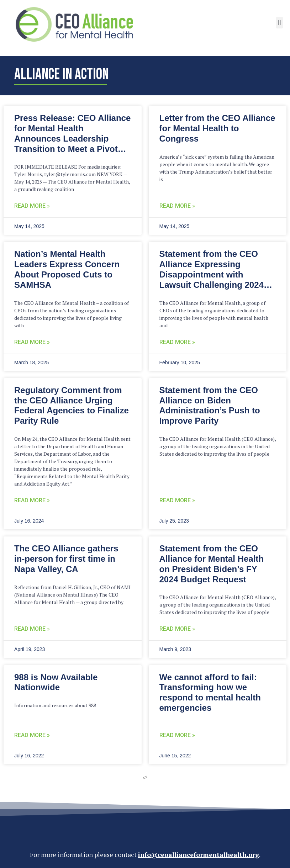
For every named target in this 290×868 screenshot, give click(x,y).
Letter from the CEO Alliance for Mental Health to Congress (217, 128)
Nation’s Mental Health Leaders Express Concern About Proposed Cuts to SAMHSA (67, 269)
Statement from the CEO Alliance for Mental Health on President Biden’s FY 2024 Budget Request (212, 564)
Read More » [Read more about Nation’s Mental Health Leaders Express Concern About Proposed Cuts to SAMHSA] (32, 342)
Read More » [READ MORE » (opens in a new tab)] (32, 500)
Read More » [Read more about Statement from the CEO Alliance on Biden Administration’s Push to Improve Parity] (177, 500)
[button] (280, 23)
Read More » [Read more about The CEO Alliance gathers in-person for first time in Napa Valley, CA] (32, 629)
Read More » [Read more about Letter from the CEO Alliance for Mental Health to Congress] (177, 206)
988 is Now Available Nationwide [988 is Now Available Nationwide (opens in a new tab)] (56, 682)
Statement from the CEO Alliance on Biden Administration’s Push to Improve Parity (210, 405)
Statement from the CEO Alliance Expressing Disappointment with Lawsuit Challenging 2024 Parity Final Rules (212, 274)
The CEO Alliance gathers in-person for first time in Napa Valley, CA (66, 559)
